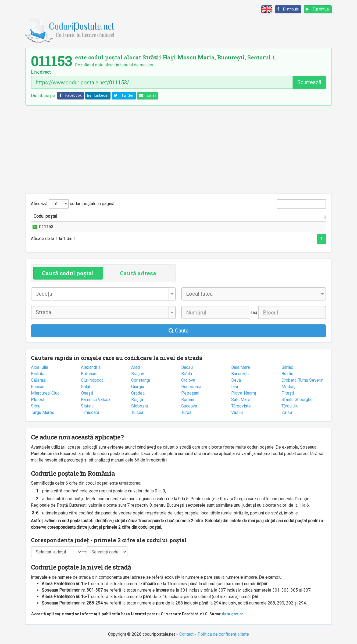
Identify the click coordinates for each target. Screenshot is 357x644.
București (240, 374)
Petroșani (190, 393)
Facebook (70, 96)
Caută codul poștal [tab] (68, 273)
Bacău (187, 367)
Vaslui (237, 412)
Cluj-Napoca (92, 380)
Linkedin (97, 96)
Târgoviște (241, 406)
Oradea (138, 393)
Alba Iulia (40, 367)
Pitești (288, 393)
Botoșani (89, 374)
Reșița (137, 400)
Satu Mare (241, 400)
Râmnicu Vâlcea (96, 400)
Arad (135, 367)
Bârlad (287, 367)
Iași (235, 387)
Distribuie (287, 9)
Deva (236, 380)
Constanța (141, 380)
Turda (186, 412)
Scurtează (309, 82)
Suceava (189, 406)
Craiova (188, 380)
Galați (86, 387)
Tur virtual (317, 9)
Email (147, 96)
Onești (87, 393)
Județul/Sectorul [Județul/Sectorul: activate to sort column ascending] (231, 216)
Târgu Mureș (42, 412)
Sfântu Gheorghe (297, 400)
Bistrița (38, 374)
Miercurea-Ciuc (45, 393)
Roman (188, 400)
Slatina (87, 406)
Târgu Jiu (290, 406)
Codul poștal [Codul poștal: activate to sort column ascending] (45, 216)
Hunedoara (191, 387)
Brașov (138, 374)
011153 (41, 227)
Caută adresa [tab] (138, 273)
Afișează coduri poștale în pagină (73, 204)
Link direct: (41, 72)
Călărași (39, 380)
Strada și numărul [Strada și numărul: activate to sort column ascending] (99, 216)
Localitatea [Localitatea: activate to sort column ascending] (180, 216)
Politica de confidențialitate (223, 634)
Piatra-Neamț (244, 393)
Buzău (287, 374)
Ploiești (38, 400)
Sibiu (36, 406)
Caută (179, 331)
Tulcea (137, 412)
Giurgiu (138, 387)
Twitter (123, 96)
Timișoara (90, 412)
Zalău (287, 412)
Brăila (187, 374)
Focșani (38, 387)
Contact (186, 634)
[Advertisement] (178, 149)
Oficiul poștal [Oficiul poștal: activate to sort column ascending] (290, 216)
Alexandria (91, 367)
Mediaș (288, 387)
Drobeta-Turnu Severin (302, 380)
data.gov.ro (233, 614)
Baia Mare (241, 367)
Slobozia (140, 406)
